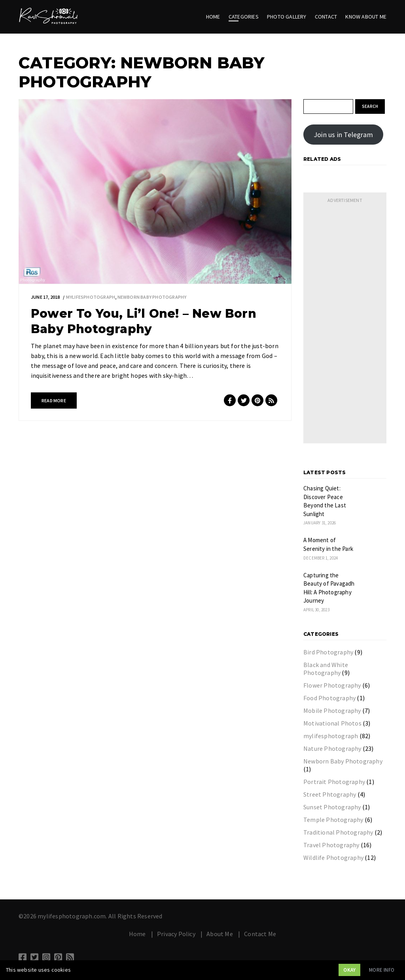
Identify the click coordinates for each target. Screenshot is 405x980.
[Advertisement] (345, 325)
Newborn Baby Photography (152, 297)
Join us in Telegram (343, 135)
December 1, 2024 (321, 558)
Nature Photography (332, 748)
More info (382, 970)
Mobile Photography (332, 710)
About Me (220, 934)
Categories (244, 17)
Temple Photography (333, 820)
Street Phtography (330, 794)
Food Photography (329, 698)
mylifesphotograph (91, 297)
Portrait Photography (334, 782)
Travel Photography (331, 845)
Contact (326, 17)
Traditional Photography (338, 832)
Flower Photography (332, 685)
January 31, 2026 (320, 523)
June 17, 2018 (45, 297)
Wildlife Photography (333, 857)
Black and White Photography (326, 669)
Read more (54, 400)
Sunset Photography (332, 807)
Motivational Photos (332, 723)
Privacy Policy (176, 934)
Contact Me (260, 934)
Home (213, 17)
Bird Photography (328, 652)
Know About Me (366, 17)
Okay (349, 970)
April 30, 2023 (316, 610)
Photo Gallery (287, 17)
